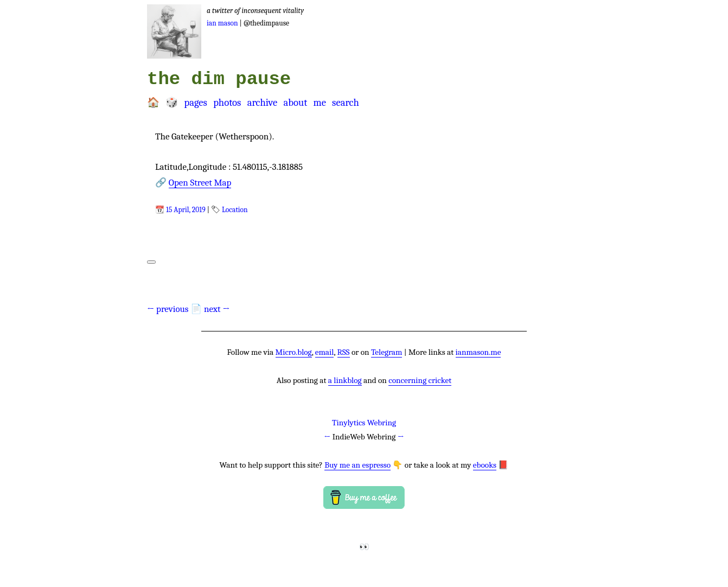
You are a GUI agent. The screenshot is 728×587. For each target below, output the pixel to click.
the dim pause (219, 79)
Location (235, 210)
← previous (168, 309)
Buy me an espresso (357, 465)
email (325, 352)
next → (217, 309)
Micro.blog (294, 352)
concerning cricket (420, 380)
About (295, 103)
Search (346, 103)
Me (319, 103)
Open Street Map (200, 183)
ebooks (485, 465)
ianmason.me (478, 352)
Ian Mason (222, 23)
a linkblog (345, 380)
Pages (195, 103)
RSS (344, 352)
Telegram (387, 352)
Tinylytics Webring (364, 423)
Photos (227, 103)
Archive (263, 103)
